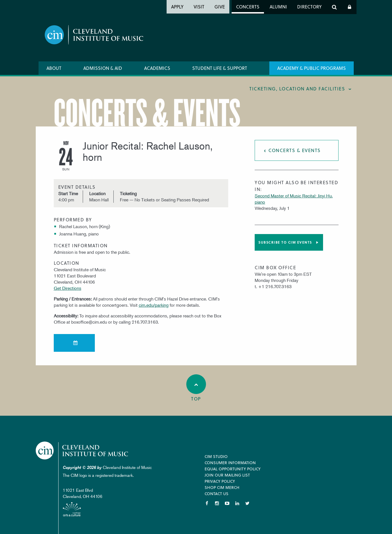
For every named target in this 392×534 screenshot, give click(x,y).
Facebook (207, 503)
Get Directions (68, 288)
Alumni (278, 7)
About (54, 68)
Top (196, 388)
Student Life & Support (220, 68)
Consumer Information (230, 463)
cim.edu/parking (154, 305)
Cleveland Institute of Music (82, 450)
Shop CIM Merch (222, 487)
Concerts (248, 7)
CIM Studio (216, 456)
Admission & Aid (103, 68)
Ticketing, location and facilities (297, 89)
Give (220, 7)
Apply (177, 7)
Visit (199, 7)
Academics (157, 68)
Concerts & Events (295, 150)
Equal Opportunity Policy (233, 469)
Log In (350, 7)
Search (334, 7)
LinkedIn (237, 503)
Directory (309, 7)
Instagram (217, 503)
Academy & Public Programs (312, 68)
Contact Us (217, 494)
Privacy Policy (220, 481)
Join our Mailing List (227, 475)
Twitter (247, 503)
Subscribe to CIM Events (285, 242)
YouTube (227, 503)
